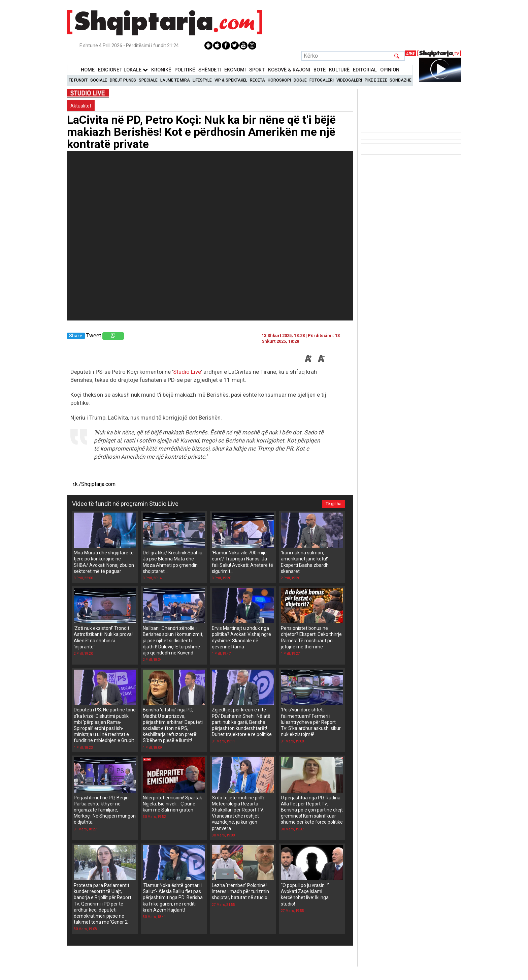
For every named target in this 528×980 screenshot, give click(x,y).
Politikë (185, 70)
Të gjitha (334, 504)
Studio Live (187, 372)
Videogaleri (349, 80)
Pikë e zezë (376, 80)
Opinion (390, 70)
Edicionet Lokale (123, 70)
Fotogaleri (322, 80)
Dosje (300, 80)
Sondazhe (401, 80)
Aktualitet (81, 106)
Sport (257, 70)
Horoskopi (279, 80)
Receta (257, 80)
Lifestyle (202, 80)
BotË (320, 70)
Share (76, 336)
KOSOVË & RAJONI (289, 70)
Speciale (148, 80)
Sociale (99, 80)
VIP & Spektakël (231, 80)
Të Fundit (78, 80)
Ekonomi (235, 70)
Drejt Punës (123, 80)
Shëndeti (210, 70)
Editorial (365, 70)
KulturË (339, 70)
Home (88, 70)
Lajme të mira (175, 80)
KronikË (161, 70)
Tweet (94, 335)
